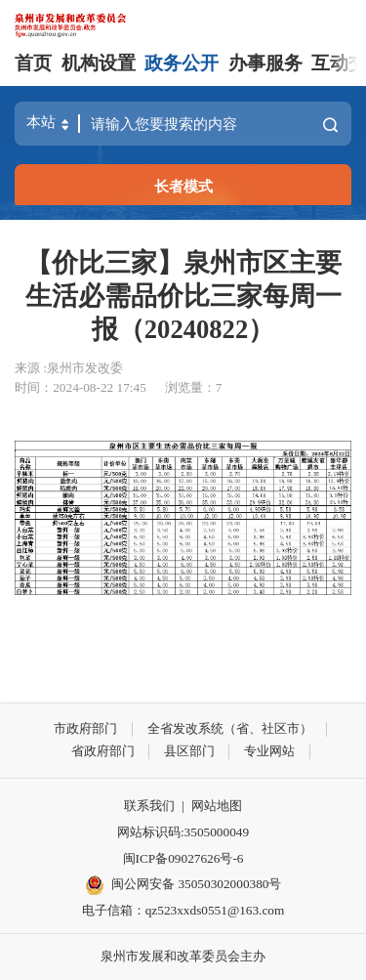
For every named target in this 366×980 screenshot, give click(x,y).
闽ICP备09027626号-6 (183, 858)
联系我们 (149, 806)
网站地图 (217, 806)
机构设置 (99, 63)
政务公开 (182, 63)
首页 (33, 63)
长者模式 (183, 186)
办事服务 (265, 63)
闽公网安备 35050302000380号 (183, 885)
